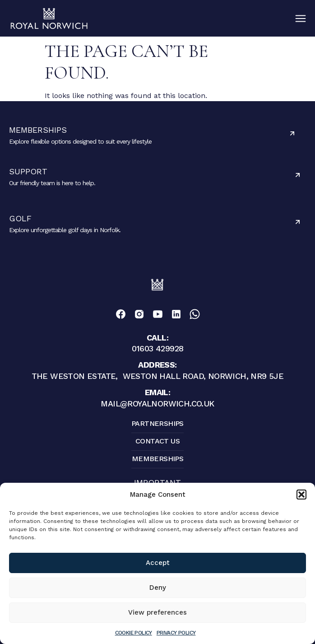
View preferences (157, 612)
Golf (20, 218)
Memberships (38, 130)
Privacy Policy (176, 633)
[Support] (298, 175)
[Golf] (298, 222)
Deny (158, 588)
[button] (301, 495)
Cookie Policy (134, 633)
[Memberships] (292, 133)
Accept (158, 563)
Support (28, 171)
